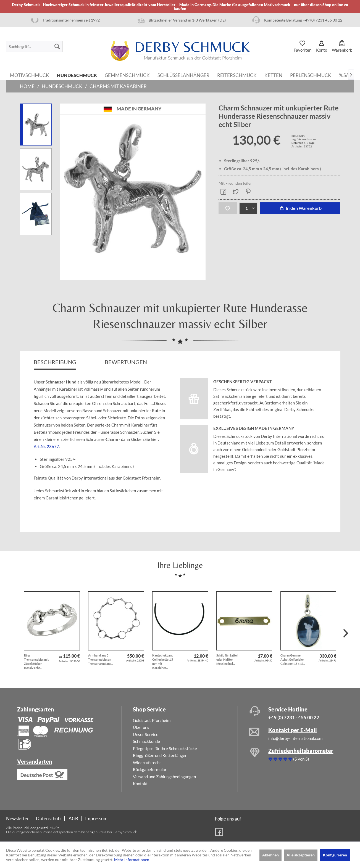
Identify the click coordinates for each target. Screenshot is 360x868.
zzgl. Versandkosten (304, 139)
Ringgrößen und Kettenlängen (160, 755)
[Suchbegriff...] (34, 46)
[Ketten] (273, 75)
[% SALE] (347, 75)
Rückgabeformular (150, 769)
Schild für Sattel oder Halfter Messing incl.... (227, 659)
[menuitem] (34, 46)
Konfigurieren (335, 855)
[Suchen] (57, 46)
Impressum (96, 818)
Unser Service (146, 734)
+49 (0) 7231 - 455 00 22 (294, 717)
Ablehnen (270, 855)
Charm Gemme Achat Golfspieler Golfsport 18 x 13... (293, 659)
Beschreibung (55, 362)
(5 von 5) (289, 759)
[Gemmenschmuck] (127, 75)
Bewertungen (126, 362)
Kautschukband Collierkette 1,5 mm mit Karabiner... (163, 661)
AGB (73, 818)
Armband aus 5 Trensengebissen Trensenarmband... (101, 659)
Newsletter (18, 818)
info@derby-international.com (295, 738)
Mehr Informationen (132, 860)
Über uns (141, 727)
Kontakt (140, 784)
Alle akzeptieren (301, 855)
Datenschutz (49, 818)
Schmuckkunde (146, 741)
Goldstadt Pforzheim (152, 720)
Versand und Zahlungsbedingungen (164, 777)
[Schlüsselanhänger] (183, 75)
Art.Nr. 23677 (46, 446)
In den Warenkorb (300, 208)
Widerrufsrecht (147, 763)
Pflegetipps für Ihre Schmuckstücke (165, 748)
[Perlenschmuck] (311, 75)
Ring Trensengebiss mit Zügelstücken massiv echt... (36, 661)
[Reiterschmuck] (237, 75)
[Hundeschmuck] (77, 75)
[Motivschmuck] (30, 75)
